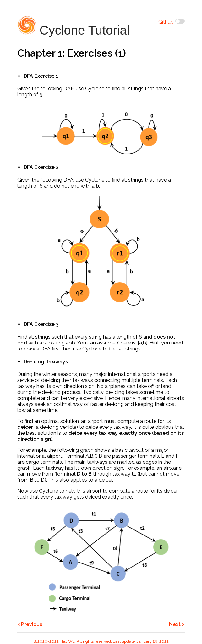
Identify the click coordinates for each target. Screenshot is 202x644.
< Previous (30, 624)
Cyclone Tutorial (74, 26)
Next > (177, 624)
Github (166, 22)
